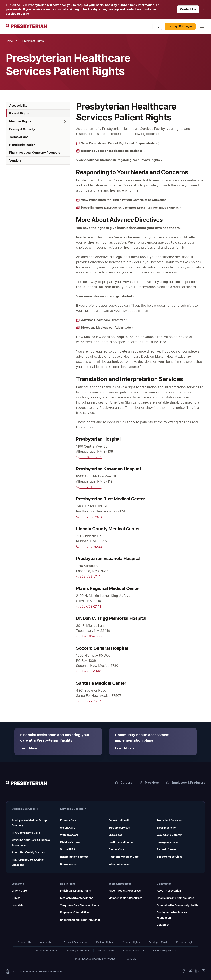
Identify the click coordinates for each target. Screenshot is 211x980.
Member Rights (131, 942)
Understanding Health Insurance (80, 920)
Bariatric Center (167, 850)
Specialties (115, 835)
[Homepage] (26, 783)
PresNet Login (185, 942)
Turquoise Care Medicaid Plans (79, 905)
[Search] (157, 26)
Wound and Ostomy (169, 835)
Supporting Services (169, 857)
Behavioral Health (119, 820)
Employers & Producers (186, 783)
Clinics (16, 898)
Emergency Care (167, 842)
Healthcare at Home (121, 842)
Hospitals (18, 905)
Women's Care (69, 835)
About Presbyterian (169, 891)
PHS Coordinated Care (26, 833)
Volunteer (163, 925)
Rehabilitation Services (74, 857)
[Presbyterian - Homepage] (78, 28)
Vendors (131, 959)
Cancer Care (116, 850)
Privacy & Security (78, 951)
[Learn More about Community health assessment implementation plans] (125, 748)
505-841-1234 (89, 457)
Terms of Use (106, 951)
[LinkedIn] (197, 972)
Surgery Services (119, 828)
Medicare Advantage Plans (77, 898)
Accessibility (47, 942)
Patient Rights (105, 942)
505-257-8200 (89, 547)
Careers (124, 783)
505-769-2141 (89, 607)
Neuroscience (69, 864)
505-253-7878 (89, 517)
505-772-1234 (89, 701)
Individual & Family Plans (75, 891)
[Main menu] (202, 26)
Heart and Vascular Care (124, 857)
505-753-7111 (88, 577)
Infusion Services (119, 864)
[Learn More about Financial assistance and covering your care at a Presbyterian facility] (30, 748)
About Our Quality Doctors (28, 853)
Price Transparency (164, 951)
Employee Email (158, 942)
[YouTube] (203, 972)
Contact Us (24, 942)
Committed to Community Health (177, 905)
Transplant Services (169, 820)
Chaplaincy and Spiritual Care (175, 898)
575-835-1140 (89, 672)
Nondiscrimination (133, 951)
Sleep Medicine (166, 828)
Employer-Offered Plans (75, 913)
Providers (149, 783)
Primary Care (68, 820)
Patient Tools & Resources (125, 891)
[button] (38, 121)
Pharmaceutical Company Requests (96, 959)
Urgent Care (68, 828)
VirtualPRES (68, 850)
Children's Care (70, 842)
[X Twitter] (190, 972)
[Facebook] (184, 972)
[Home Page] (9, 41)
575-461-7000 (89, 637)
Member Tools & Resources (125, 898)
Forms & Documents (76, 942)
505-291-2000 (89, 487)
